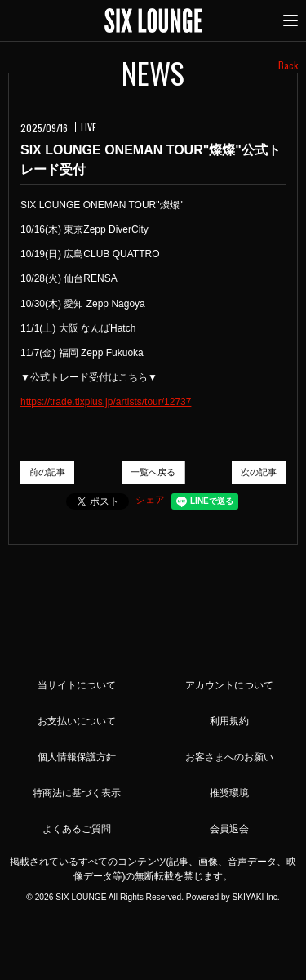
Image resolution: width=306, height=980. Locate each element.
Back (288, 65)
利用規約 (229, 721)
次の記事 (259, 472)
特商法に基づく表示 (77, 793)
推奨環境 (229, 793)
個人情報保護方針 (77, 757)
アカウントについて (229, 685)
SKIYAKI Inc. (255, 897)
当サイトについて (77, 685)
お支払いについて (77, 721)
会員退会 (229, 829)
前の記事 (47, 472)
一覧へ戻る (153, 472)
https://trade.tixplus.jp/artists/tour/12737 (106, 402)
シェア (150, 500)
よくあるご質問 (77, 829)
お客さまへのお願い (229, 757)
